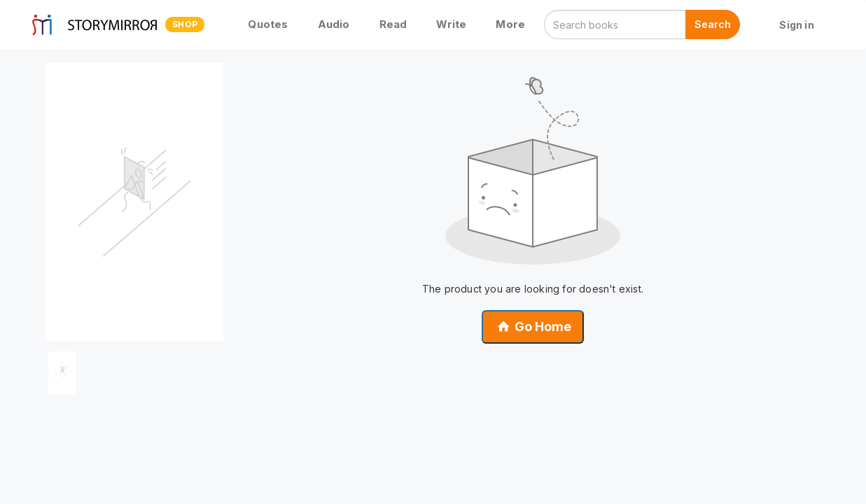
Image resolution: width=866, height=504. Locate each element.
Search (713, 24)
